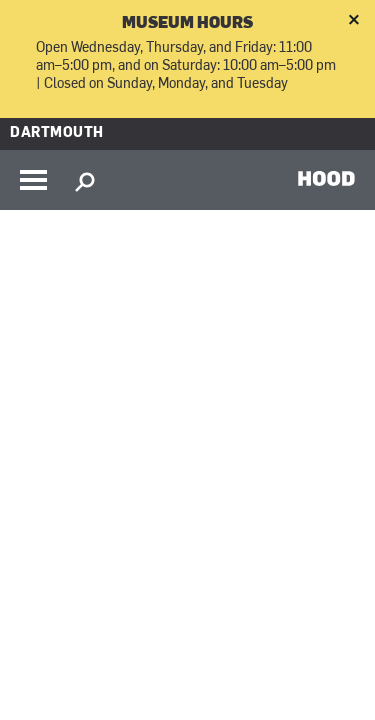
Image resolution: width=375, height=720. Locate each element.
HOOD (326, 178)
